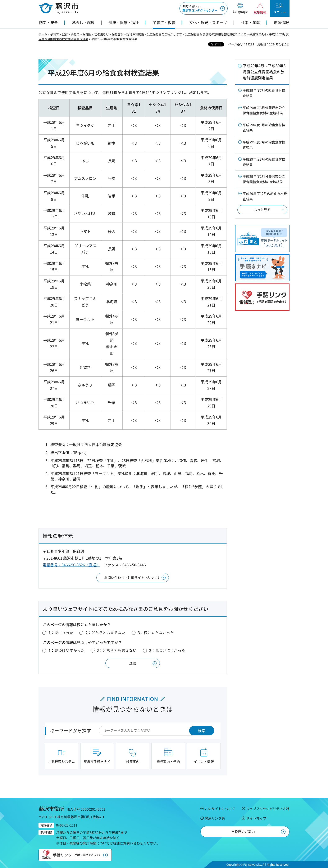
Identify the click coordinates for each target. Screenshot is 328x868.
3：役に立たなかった (156, 632)
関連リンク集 (215, 818)
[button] (240, 8)
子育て (75, 34)
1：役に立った (61, 632)
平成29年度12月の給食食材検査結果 (265, 196)
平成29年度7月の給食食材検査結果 (264, 93)
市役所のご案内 (243, 832)
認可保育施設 (135, 34)
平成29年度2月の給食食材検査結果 (264, 145)
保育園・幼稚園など (96, 34)
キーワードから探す (70, 730)
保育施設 (118, 34)
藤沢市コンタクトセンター (200, 8)
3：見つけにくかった (167, 650)
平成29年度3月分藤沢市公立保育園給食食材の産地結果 (264, 110)
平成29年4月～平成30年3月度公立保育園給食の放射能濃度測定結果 (264, 72)
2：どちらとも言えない (105, 632)
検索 (202, 730)
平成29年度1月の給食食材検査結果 (264, 127)
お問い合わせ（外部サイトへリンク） (133, 577)
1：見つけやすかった (67, 650)
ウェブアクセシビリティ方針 (268, 809)
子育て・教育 (59, 34)
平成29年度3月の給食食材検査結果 (264, 162)
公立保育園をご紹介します (164, 34)
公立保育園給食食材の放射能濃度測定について (216, 34)
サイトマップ (256, 818)
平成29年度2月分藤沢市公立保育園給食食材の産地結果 (264, 179)
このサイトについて (220, 809)
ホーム (43, 34)
